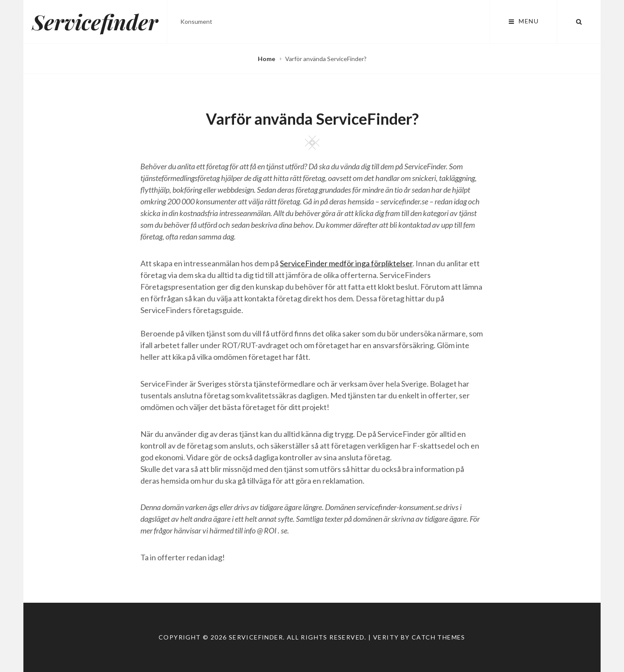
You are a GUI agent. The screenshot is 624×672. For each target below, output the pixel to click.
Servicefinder (95, 22)
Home (267, 59)
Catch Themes (439, 637)
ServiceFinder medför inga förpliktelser (346, 263)
